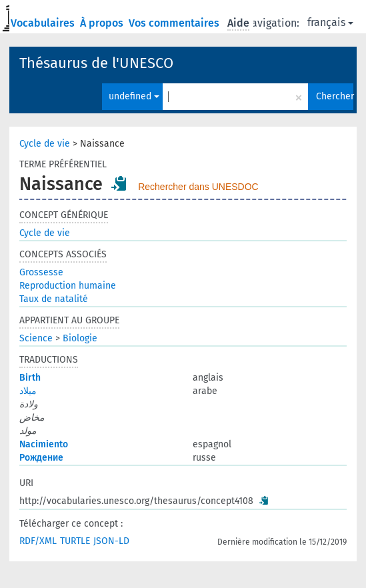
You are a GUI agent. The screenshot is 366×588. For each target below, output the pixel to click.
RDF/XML (38, 541)
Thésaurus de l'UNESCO (96, 63)
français (330, 22)
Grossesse (41, 272)
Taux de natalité (54, 299)
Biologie (80, 338)
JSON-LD (111, 541)
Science (36, 338)
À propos (103, 23)
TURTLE (75, 541)
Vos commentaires (175, 23)
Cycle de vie (45, 144)
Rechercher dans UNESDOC (198, 187)
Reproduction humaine (68, 286)
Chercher (335, 96)
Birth (30, 378)
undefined (134, 96)
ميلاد (28, 391)
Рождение (41, 458)
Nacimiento (44, 444)
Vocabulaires (44, 23)
